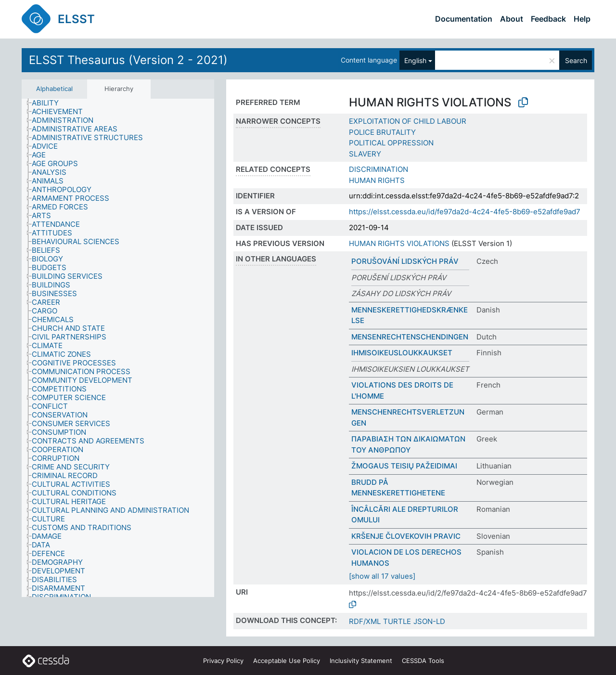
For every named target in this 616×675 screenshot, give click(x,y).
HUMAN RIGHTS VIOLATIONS (399, 243)
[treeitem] (49, 103)
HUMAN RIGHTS (377, 180)
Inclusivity (361, 661)
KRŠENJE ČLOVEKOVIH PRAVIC (406, 536)
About (512, 19)
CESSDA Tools (423, 661)
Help (582, 19)
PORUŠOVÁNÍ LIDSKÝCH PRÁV (405, 261)
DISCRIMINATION (379, 169)
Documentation (464, 19)
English (415, 60)
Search (576, 60)
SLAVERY (365, 154)
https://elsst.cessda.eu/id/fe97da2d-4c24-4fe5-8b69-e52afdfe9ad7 (465, 212)
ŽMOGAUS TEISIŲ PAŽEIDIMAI (404, 466)
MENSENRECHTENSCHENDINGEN (410, 337)
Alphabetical (54, 89)
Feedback (548, 19)
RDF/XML (365, 621)
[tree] (118, 348)
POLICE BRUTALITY (382, 132)
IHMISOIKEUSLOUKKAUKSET (402, 353)
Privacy (223, 661)
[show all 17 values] (382, 576)
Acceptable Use (287, 661)
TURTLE (397, 621)
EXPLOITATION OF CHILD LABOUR (408, 121)
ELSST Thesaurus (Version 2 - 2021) (128, 60)
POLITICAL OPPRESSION (391, 143)
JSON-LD (429, 621)
